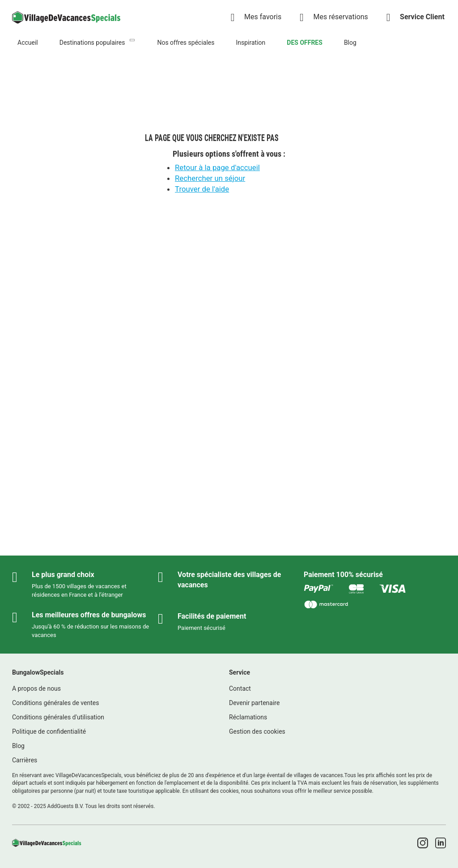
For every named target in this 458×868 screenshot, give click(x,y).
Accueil (28, 43)
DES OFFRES (305, 43)
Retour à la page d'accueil (217, 167)
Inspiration (250, 43)
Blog (350, 43)
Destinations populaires (92, 43)
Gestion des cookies (257, 731)
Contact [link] (240, 688)
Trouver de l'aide (202, 189)
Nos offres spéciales (186, 43)
